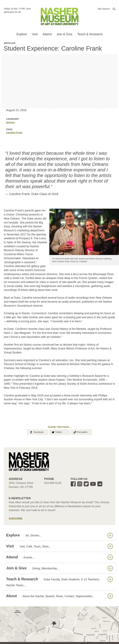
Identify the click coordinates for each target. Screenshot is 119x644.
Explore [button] (22, 34)
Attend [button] (47, 34)
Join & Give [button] (64, 34)
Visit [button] (35, 34)
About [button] (59, 596)
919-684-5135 (53, 483)
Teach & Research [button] (90, 34)
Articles (10, 122)
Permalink (80, 432)
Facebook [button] (36, 432)
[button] (106, 9)
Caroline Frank (14, 133)
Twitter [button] (57, 432)
